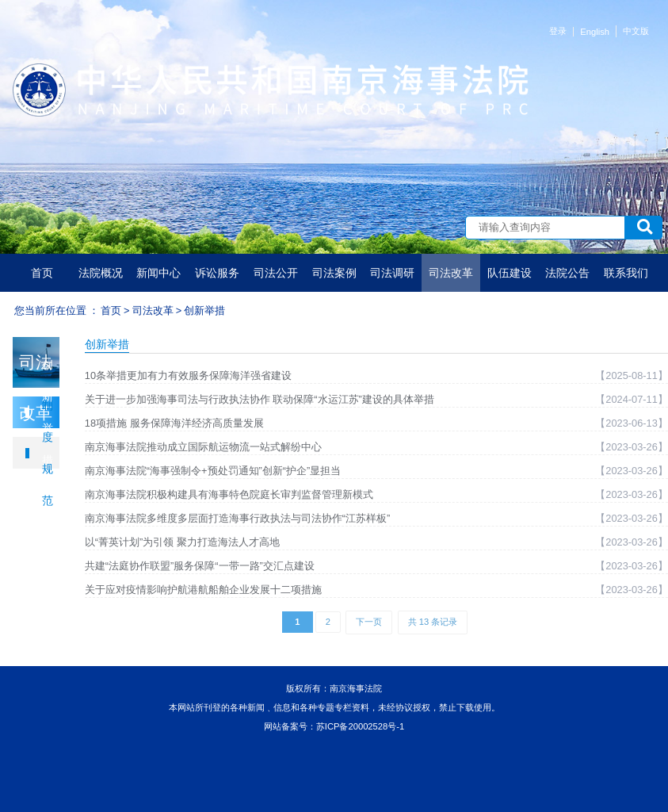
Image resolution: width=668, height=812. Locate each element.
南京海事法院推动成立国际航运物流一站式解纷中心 (203, 447)
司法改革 (451, 273)
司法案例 (334, 273)
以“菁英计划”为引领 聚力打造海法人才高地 (182, 542)
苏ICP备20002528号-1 (360, 726)
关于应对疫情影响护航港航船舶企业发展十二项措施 (203, 590)
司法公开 (276, 273)
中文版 (636, 31)
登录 (558, 31)
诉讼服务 (217, 273)
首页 (42, 273)
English (595, 32)
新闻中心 (158, 273)
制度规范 (48, 453)
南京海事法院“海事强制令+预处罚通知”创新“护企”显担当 (213, 471)
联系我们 (626, 273)
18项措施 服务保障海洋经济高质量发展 (174, 423)
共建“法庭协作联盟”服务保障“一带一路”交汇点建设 (200, 566)
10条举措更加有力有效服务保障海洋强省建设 (188, 375)
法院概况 (101, 273)
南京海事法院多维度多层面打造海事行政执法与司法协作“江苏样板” (238, 518)
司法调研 (392, 273)
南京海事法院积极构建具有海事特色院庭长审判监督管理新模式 (229, 494)
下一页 (369, 622)
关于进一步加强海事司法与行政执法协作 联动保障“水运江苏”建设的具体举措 (260, 399)
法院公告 (567, 273)
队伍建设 (510, 273)
